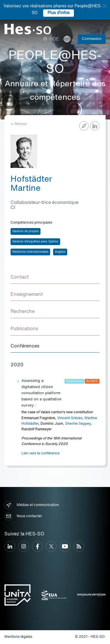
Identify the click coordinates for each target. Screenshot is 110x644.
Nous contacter (23, 516)
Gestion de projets (26, 231)
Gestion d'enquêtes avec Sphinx (35, 242)
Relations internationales (30, 252)
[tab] (55, 278)
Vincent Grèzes (70, 418)
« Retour (19, 124)
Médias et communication (32, 505)
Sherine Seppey (78, 424)
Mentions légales (18, 637)
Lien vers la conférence (40, 454)
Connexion (92, 39)
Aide (51, 39)
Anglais (60, 252)
